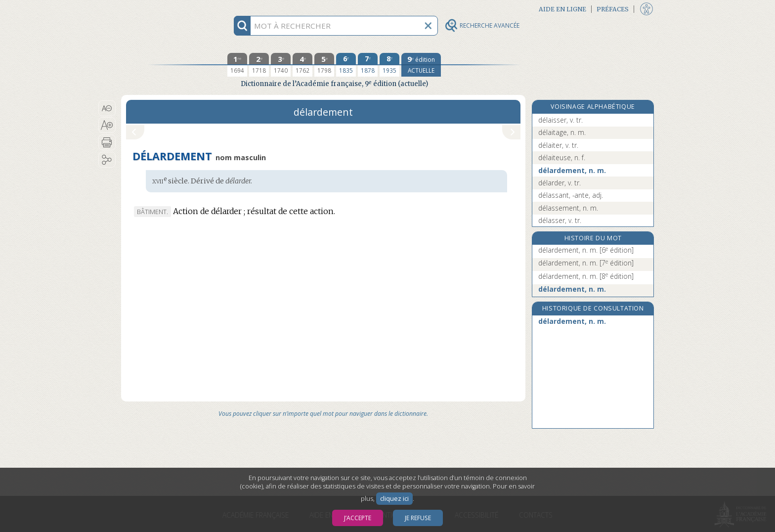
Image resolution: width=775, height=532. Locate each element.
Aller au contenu (160, 9)
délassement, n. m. (568, 208)
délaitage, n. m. (562, 132)
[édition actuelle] (421, 65)
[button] (107, 108)
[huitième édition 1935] (389, 65)
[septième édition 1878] (368, 65)
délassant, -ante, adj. (571, 195)
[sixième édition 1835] (346, 65)
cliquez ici (394, 499)
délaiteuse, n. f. (562, 157)
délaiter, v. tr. (558, 145)
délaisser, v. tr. (560, 120)
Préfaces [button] (613, 9)
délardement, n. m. (572, 170)
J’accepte (358, 518)
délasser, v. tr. (560, 220)
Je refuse (418, 518)
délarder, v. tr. (560, 183)
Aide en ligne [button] (562, 9)
